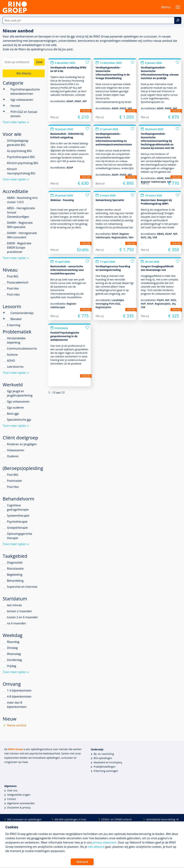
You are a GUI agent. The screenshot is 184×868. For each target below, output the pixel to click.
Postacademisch (18, 282)
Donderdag (14, 660)
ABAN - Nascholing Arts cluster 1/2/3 (22, 200)
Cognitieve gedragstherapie (18, 507)
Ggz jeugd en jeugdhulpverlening (20, 393)
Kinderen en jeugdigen (22, 444)
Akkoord (82, 862)
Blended (4, 319)
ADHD (11, 361)
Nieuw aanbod (17, 725)
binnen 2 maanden (19, 611)
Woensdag (14, 654)
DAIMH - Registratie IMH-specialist (20, 225)
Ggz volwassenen (22, 100)
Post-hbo (13, 288)
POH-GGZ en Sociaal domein (24, 114)
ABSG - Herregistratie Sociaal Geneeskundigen (21, 212)
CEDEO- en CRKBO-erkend (116, 819)
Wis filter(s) (24, 73)
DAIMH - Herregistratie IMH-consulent (22, 235)
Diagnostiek (15, 562)
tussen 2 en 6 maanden (22, 617)
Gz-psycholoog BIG (19, 151)
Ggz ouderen (15, 408)
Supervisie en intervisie (22, 587)
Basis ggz (13, 414)
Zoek (39, 62)
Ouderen (13, 456)
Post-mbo (13, 294)
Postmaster (14, 481)
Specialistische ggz (19, 420)
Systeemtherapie (18, 516)
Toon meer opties (14, 122)
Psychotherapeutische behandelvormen (4, 89)
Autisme (12, 355)
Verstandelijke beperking (16, 340)
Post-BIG (13, 276)
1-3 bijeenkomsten (19, 690)
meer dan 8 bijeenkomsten (17, 705)
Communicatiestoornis (22, 349)
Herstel (15, 106)
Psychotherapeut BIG (21, 157)
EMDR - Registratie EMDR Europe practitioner (19, 248)
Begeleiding (15, 575)
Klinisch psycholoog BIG (23, 163)
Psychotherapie (17, 522)
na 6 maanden (16, 623)
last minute (14, 605)
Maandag (13, 642)
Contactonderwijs (4, 313)
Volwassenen (16, 450)
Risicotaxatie (15, 569)
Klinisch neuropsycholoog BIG (21, 171)
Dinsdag (12, 648)
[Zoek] (178, 20)
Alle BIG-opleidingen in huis (70, 819)
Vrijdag (12, 666)
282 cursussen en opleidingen (24, 819)
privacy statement (104, 842)
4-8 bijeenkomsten (19, 696)
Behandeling (15, 581)
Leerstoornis (15, 367)
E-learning (14, 325)
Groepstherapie (17, 528)
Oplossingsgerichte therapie (20, 536)
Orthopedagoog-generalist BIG (18, 143)
